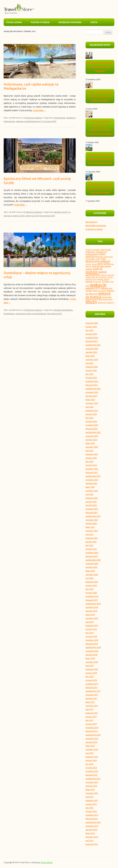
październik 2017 (93, 691)
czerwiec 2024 (92, 403)
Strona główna (14, 22)
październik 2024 (93, 389)
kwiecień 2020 (92, 582)
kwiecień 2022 (92, 498)
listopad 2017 (92, 687)
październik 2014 (93, 822)
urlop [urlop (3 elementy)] (111, 282)
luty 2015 (89, 808)
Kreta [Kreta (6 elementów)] (107, 264)
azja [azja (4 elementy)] (103, 249)
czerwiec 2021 (92, 531)
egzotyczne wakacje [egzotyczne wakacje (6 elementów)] (98, 261)
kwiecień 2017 (92, 713)
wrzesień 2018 (92, 651)
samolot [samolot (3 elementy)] (89, 279)
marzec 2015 (91, 804)
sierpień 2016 (91, 742)
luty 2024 (89, 418)
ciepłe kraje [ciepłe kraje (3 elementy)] (108, 257)
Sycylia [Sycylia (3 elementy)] (106, 279)
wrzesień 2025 (92, 349)
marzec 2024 (91, 414)
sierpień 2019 (91, 611)
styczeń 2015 (91, 811)
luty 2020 (89, 589)
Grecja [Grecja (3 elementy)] (88, 264)
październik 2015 (93, 779)
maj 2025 (89, 363)
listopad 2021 (92, 513)
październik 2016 (93, 735)
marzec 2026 (91, 327)
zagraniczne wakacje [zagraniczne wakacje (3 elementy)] (106, 302)
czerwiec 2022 (92, 491)
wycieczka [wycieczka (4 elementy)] (107, 297)
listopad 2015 (92, 775)
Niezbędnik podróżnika (70, 22)
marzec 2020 (91, 585)
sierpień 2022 (91, 483)
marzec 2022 (91, 502)
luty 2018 (89, 677)
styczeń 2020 (91, 593)
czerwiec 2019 (92, 618)
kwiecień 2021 (92, 538)
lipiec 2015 (90, 789)
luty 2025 (89, 374)
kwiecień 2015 (92, 800)
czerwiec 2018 (92, 662)
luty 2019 (89, 633)
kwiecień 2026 (92, 323)
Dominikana (9, 314)
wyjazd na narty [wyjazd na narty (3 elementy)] (92, 299)
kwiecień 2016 (92, 757)
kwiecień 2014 (92, 844)
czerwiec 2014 (92, 837)
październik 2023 (93, 432)
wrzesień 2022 (92, 480)
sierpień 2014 (91, 830)
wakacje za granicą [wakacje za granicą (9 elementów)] (98, 295)
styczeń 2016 (91, 768)
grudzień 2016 (92, 728)
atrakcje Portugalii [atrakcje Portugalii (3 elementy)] (93, 250)
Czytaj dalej (39, 110)
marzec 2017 (91, 717)
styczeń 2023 (91, 465)
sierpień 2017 (91, 698)
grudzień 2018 (92, 640)
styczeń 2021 (91, 549)
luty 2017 (89, 720)
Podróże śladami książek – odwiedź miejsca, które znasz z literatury (100, 96)
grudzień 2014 (92, 815)
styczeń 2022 (91, 505)
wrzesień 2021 (92, 520)
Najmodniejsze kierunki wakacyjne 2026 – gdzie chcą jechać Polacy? (100, 188)
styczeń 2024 (91, 421)
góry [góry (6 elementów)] (100, 264)
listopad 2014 (92, 819)
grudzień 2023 (92, 425)
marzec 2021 (91, 542)
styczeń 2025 (91, 378)
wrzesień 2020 (92, 564)
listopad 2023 (92, 429)
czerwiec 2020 (92, 574)
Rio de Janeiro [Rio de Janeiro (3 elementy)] (102, 277)
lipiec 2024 (90, 400)
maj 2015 (89, 797)
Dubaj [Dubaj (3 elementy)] (98, 259)
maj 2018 (89, 666)
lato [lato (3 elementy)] (112, 264)
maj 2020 (89, 578)
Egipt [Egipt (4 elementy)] (103, 259)
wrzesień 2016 (92, 738)
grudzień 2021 (92, 509)
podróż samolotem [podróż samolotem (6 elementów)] (96, 273)
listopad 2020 (92, 556)
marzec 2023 (91, 458)
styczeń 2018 (91, 680)
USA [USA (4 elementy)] (87, 286)
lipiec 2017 (90, 702)
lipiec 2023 (90, 443)
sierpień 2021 (91, 523)
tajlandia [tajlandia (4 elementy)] (90, 281)
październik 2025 (93, 345)
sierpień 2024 (91, 396)
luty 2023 (89, 461)
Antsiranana (60, 118)
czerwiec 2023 (92, 447)
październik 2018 (93, 647)
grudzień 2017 (92, 684)
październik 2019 (93, 604)
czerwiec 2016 (92, 749)
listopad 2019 (92, 600)
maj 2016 (89, 753)
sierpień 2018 (91, 655)
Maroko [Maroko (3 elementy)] (89, 266)
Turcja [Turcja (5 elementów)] (105, 281)
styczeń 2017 (91, 724)
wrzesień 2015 (92, 782)
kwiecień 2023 (92, 454)
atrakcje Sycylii (61, 212)
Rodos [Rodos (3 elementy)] (110, 277)
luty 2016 (89, 764)
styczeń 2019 (91, 636)
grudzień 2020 (92, 553)
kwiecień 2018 (92, 669)
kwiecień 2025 (92, 367)
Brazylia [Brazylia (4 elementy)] (99, 256)
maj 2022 (89, 494)
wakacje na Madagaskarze (28, 121)
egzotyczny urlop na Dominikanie (31, 314)
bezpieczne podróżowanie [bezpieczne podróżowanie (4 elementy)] (96, 253)
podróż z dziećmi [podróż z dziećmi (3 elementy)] (107, 275)
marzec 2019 (91, 629)
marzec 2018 (91, 673)
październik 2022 (93, 476)
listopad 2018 (92, 644)
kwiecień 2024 (92, 410)
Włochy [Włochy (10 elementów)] (91, 302)
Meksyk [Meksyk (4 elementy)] (96, 266)
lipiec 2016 (90, 746)
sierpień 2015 (91, 786)
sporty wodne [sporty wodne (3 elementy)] (98, 279)
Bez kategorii (91, 222)
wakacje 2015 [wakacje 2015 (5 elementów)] (93, 288)
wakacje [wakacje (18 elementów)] (98, 285)
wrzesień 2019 (92, 607)
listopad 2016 (92, 731)
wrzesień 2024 (92, 392)
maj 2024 (89, 407)
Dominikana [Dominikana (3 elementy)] (90, 259)
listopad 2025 (92, 341)
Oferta (94, 22)
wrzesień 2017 (92, 695)
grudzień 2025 (92, 338)
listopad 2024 (92, 385)
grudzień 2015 (92, 771)
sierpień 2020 (91, 567)
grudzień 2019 (92, 596)
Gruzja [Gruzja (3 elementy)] (94, 264)
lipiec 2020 (90, 571)
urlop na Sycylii (33, 216)
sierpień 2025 (91, 352)
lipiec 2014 (90, 833)
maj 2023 (89, 451)
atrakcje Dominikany (63, 310)
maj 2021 (89, 534)
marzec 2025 (91, 370)
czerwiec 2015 (92, 793)
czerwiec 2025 (92, 359)
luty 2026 (89, 330)
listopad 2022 (92, 472)
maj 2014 (89, 841)
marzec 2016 (91, 760)
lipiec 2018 (90, 658)
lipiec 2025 (90, 356)
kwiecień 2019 (92, 625)
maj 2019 (89, 622)
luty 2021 (89, 545)
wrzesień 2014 (92, 826)
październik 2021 (93, 516)
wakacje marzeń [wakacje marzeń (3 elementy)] (99, 291)
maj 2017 (89, 709)
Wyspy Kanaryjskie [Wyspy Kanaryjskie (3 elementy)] (105, 299)
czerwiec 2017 (92, 706)
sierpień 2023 (91, 440)
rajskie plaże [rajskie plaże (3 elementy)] (90, 277)
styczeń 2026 (91, 334)
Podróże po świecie (40, 22)
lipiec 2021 (90, 527)
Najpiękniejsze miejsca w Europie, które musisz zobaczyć (100, 67)
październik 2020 (93, 560)
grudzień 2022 (92, 469)
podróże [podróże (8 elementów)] (92, 272)
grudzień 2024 (92, 381)
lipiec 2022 (90, 487)
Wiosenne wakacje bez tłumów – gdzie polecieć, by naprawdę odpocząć (100, 159)
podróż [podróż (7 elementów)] (98, 269)
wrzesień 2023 (92, 436)
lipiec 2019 (90, 615)
